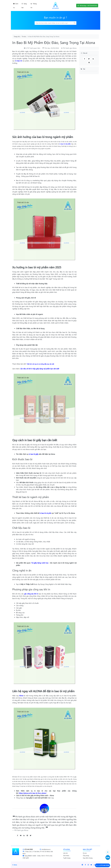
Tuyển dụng (67, 858)
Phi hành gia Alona (70, 48)
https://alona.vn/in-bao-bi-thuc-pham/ (33, 793)
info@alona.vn (45, 849)
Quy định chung (88, 858)
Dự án (85, 853)
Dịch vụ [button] (16, 6)
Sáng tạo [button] (24, 6)
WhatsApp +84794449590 (87, 5)
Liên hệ (65, 853)
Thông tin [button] (34, 6)
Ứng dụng (86, 856)
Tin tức (24, 36)
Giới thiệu (66, 856)
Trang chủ (17, 36)
